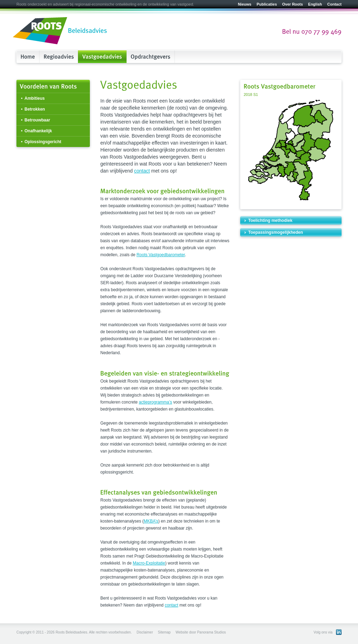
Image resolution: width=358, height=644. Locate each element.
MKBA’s (151, 521)
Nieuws (245, 4)
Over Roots (292, 4)
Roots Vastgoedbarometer (161, 255)
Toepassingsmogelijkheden (275, 232)
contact (142, 171)
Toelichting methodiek (270, 220)
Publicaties (267, 4)
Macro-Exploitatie (149, 563)
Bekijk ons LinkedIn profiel (339, 632)
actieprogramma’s (155, 402)
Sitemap (164, 632)
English (315, 4)
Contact (334, 4)
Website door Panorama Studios (201, 632)
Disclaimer (145, 632)
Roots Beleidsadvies (60, 31)
